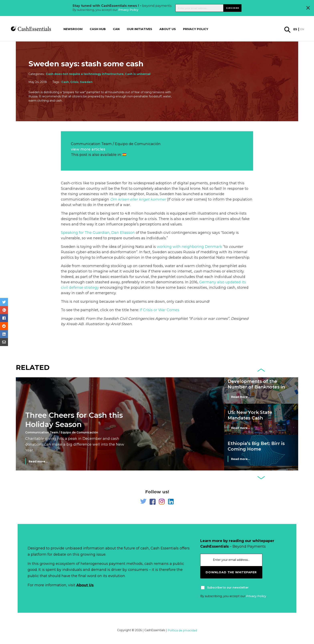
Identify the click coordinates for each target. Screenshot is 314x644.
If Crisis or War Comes (160, 310)
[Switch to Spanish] (124, 155)
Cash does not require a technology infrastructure (85, 74)
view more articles (88, 149)
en (302, 29)
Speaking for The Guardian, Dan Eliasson (98, 233)
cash (198, 271)
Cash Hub (98, 29)
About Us (85, 585)
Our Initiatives (139, 29)
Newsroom (73, 29)
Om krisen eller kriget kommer (138, 199)
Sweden (86, 82)
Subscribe (232, 8)
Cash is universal (138, 74)
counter (236, 247)
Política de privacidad (182, 630)
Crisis (74, 82)
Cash (65, 82)
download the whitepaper (231, 572)
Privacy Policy (128, 10)
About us (168, 29)
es (295, 29)
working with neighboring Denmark (189, 247)
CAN (116, 29)
